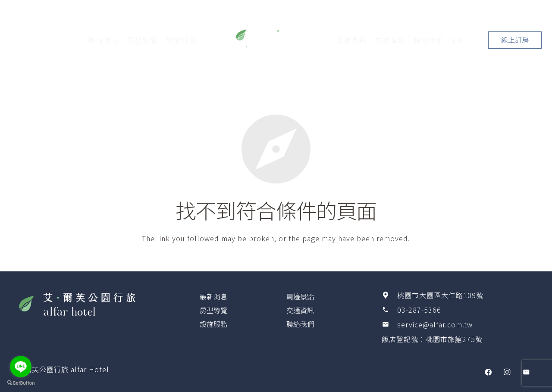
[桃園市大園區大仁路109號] (389, 295)
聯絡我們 (300, 324)
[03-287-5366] (389, 310)
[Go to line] (21, 367)
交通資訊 (300, 310)
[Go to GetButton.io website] (21, 383)
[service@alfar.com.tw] (389, 324)
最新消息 (213, 296)
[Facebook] (488, 372)
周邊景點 (300, 296)
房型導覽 (213, 310)
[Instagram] (507, 372)
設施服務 (213, 324)
